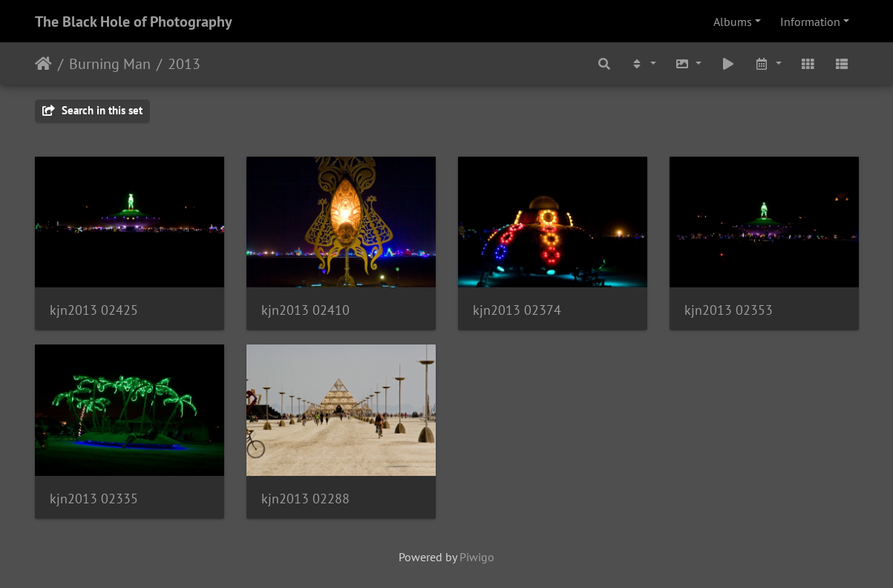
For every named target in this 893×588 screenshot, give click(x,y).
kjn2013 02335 (94, 499)
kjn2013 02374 (517, 310)
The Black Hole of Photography (134, 22)
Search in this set (92, 110)
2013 (184, 64)
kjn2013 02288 (305, 499)
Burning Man (110, 64)
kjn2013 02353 (729, 310)
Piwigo (477, 557)
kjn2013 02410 (305, 310)
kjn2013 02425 (94, 310)
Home (43, 64)
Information (810, 22)
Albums (733, 22)
